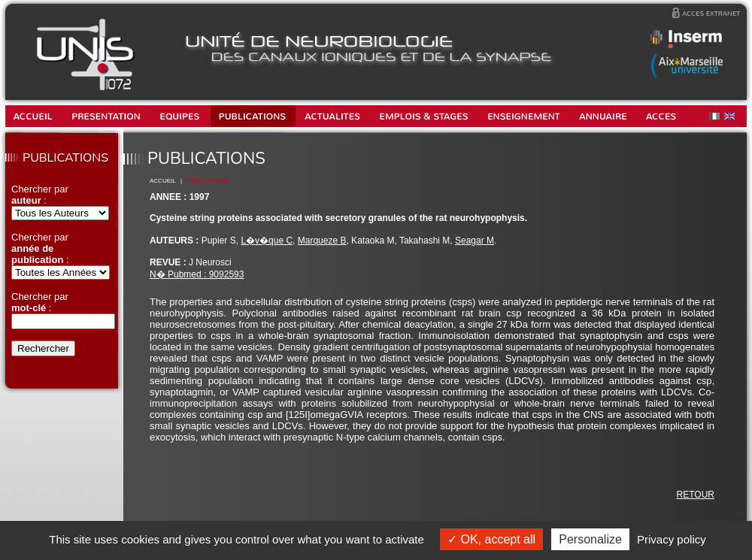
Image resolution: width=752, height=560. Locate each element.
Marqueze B (322, 241)
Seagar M (475, 241)
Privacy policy (672, 539)
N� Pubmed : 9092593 (197, 274)
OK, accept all (491, 539)
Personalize (590, 539)
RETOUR (696, 495)
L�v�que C (267, 241)
